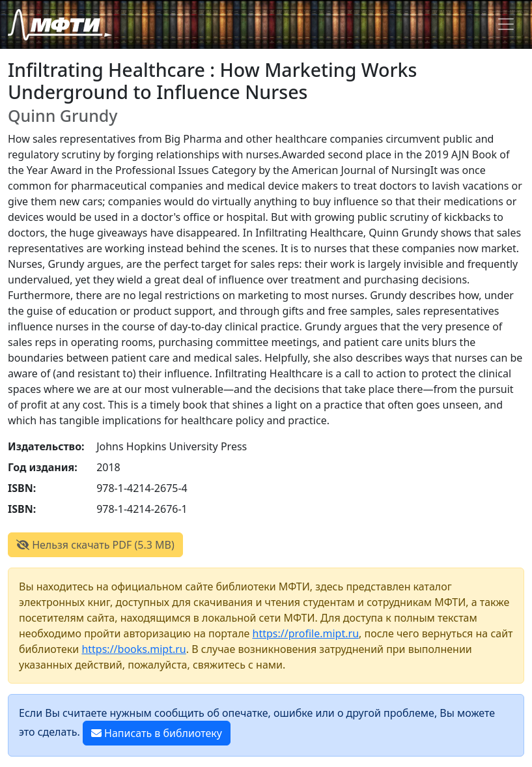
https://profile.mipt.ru (306, 633)
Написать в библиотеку (157, 733)
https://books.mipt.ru (133, 649)
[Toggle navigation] (506, 24)
